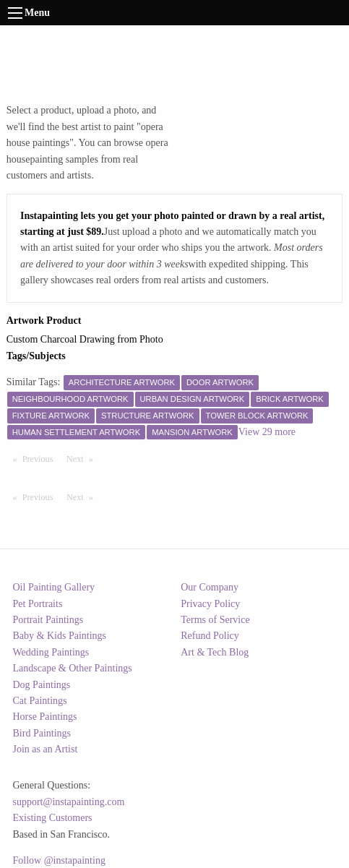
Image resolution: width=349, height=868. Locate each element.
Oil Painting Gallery (54, 587)
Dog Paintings (42, 685)
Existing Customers (53, 818)
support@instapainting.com (69, 802)
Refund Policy (210, 636)
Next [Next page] (83, 458)
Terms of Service (215, 620)
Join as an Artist (46, 749)
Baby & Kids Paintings (60, 636)
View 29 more (267, 432)
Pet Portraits (38, 604)
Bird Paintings (42, 733)
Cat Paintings (40, 701)
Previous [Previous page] (41, 458)
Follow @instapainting (59, 860)
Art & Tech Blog (215, 652)
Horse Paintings (45, 717)
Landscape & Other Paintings (73, 668)
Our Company (210, 587)
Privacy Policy (210, 604)
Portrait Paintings (48, 620)
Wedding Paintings (51, 652)
